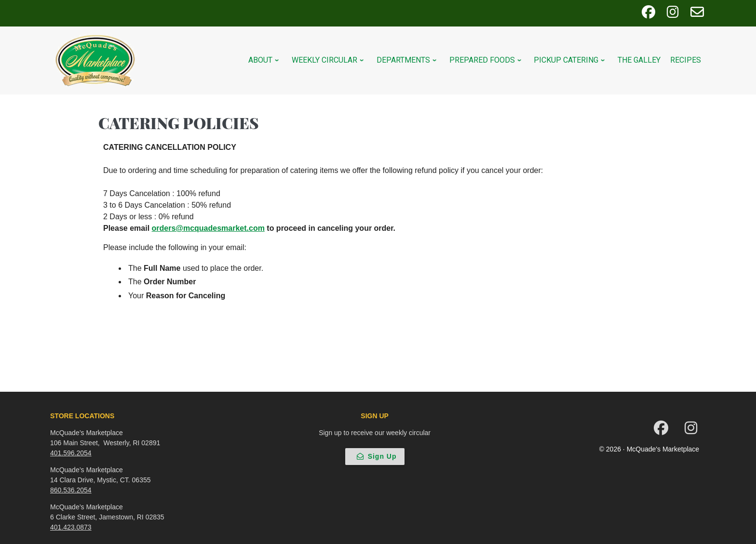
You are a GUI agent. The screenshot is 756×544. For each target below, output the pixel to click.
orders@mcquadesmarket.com (208, 228)
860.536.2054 (71, 490)
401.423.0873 (71, 527)
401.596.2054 (71, 453)
